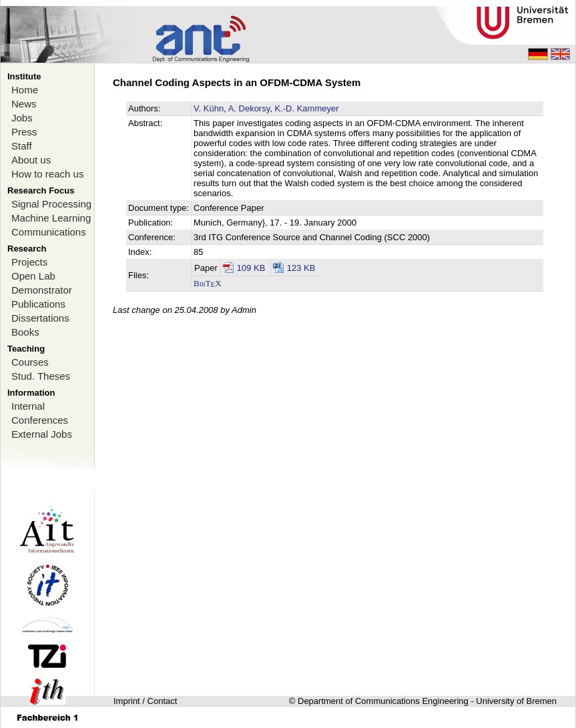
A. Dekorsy (249, 108)
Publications (38, 304)
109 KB (251, 268)
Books (25, 332)
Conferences (40, 420)
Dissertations (40, 318)
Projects (29, 262)
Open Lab (33, 276)
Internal (28, 406)
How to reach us (47, 174)
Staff (22, 146)
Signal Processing (51, 204)
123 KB (301, 268)
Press (24, 132)
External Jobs (42, 434)
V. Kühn (209, 108)
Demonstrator (42, 290)
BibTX (208, 283)
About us (31, 160)
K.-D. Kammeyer (306, 108)
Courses (30, 362)
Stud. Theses (41, 376)
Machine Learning (51, 218)
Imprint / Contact (145, 701)
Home (25, 90)
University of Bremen (516, 701)
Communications (49, 232)
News (24, 104)
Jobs (22, 118)
